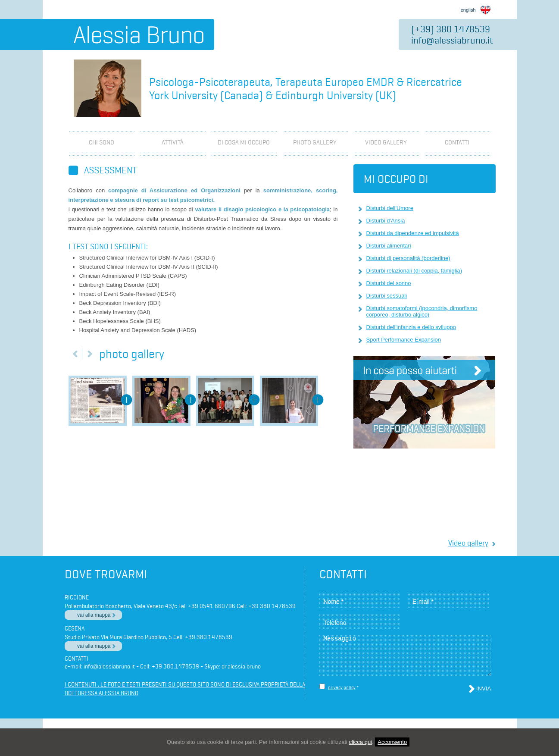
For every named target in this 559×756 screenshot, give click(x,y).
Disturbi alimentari (389, 246)
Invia (484, 689)
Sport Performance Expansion (404, 340)
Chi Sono (101, 142)
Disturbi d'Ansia (386, 221)
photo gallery (315, 142)
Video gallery (468, 543)
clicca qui (361, 742)
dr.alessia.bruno (241, 666)
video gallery (386, 142)
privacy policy (342, 687)
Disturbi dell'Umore (390, 208)
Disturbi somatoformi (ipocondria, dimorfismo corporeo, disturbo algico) (422, 311)
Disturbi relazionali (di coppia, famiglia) (414, 271)
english (476, 9)
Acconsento (392, 742)
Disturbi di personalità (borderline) (408, 258)
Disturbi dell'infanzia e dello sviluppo (411, 327)
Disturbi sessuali (387, 296)
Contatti (457, 142)
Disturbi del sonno (389, 283)
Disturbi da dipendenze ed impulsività (413, 233)
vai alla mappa (94, 615)
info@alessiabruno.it (452, 40)
